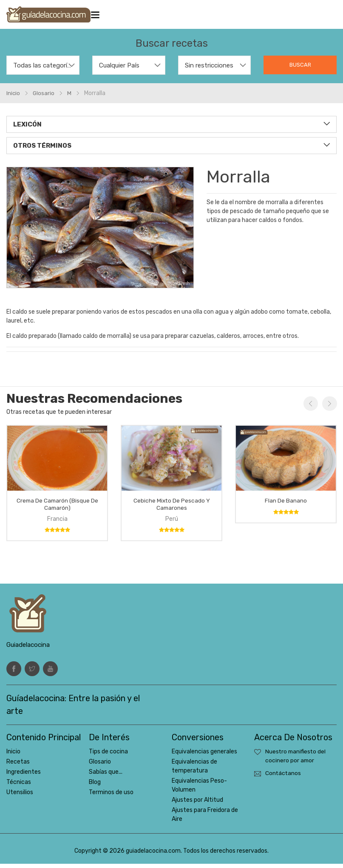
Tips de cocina (108, 756)
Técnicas (19, 786)
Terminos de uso (111, 796)
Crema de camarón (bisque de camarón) (57, 508)
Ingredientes (24, 776)
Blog (95, 786)
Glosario (100, 766)
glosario (44, 97)
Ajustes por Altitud (197, 804)
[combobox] (43, 69)
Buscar (300, 69)
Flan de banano (286, 504)
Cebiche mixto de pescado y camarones (172, 508)
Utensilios (20, 796)
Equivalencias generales (204, 756)
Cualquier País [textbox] (119, 70)
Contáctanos (283, 778)
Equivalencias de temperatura (194, 770)
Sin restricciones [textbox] (209, 70)
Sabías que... (106, 776)
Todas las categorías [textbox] (43, 70)
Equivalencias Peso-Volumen (199, 789)
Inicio (13, 97)
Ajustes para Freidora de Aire (205, 819)
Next (329, 408)
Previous (310, 408)
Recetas (18, 766)
